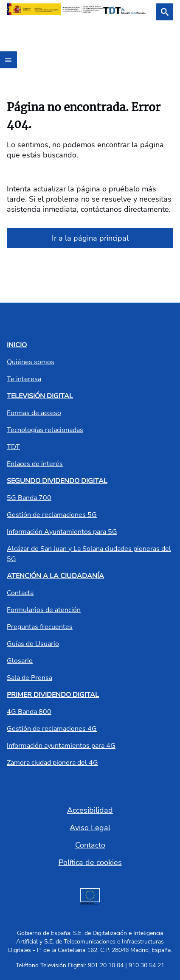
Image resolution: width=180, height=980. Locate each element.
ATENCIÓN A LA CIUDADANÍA (55, 576)
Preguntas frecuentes (40, 627)
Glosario (20, 661)
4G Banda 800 (29, 712)
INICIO (17, 345)
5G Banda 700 (29, 498)
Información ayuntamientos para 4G (61, 746)
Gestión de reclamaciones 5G (52, 515)
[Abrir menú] (8, 60)
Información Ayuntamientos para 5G (62, 532)
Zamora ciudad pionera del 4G (52, 763)
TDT (13, 447)
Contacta (20, 593)
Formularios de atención (44, 610)
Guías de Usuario (33, 644)
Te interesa (24, 379)
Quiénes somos (31, 362)
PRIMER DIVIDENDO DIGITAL (53, 695)
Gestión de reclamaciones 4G (52, 729)
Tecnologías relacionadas (45, 430)
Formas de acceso (34, 413)
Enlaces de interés (35, 464)
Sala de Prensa (30, 678)
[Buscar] (165, 12)
